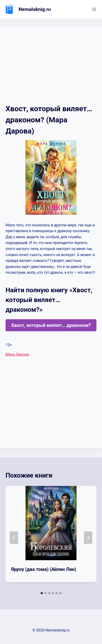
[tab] (42, 593)
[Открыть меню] (94, 9)
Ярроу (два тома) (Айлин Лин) (44, 569)
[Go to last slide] (14, 538)
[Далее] (88, 538)
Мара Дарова (17, 354)
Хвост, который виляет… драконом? (51, 325)
